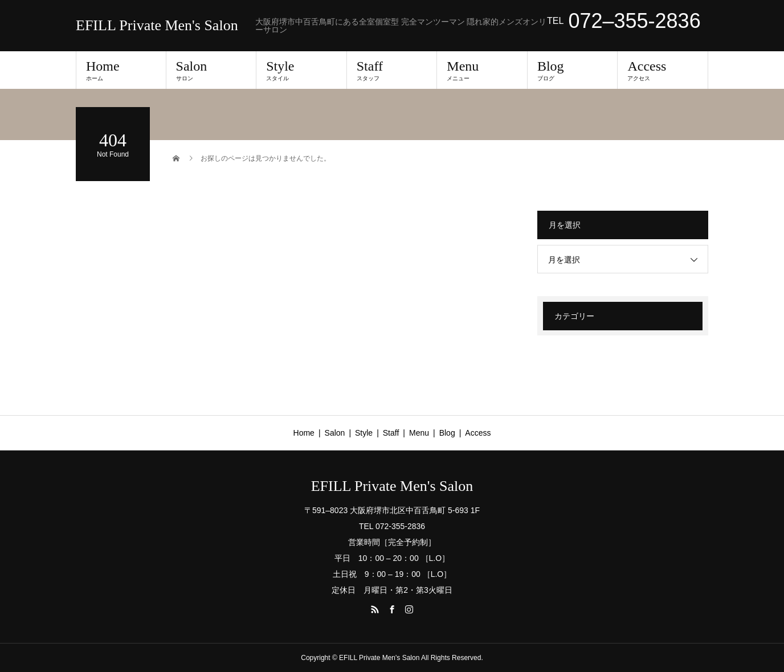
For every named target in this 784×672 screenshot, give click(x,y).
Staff (392, 70)
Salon (211, 70)
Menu (482, 70)
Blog (573, 70)
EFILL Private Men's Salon (157, 26)
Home (121, 70)
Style (301, 70)
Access (663, 70)
